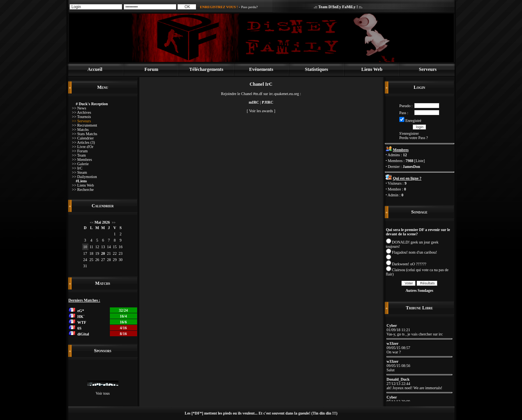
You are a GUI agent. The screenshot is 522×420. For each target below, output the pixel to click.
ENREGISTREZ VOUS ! (219, 7)
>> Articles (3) (84, 142)
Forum (151, 69)
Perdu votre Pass (412, 138)
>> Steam (80, 172)
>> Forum (80, 151)
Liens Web (372, 69)
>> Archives (82, 112)
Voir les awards (261, 111)
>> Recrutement (85, 125)
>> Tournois (82, 117)
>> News (79, 108)
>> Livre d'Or (83, 147)
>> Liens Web (83, 185)
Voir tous (102, 393)
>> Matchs (80, 130)
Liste (420, 161)
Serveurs (428, 69)
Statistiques (317, 69)
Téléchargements (206, 69)
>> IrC (77, 168)
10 (85, 247)
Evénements (261, 69)
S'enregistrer (409, 133)
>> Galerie (80, 164)
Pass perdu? (250, 7)
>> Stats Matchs (85, 134)
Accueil (95, 69)
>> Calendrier (83, 138)
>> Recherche (83, 190)
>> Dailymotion (85, 177)
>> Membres (82, 160)
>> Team (79, 155)
